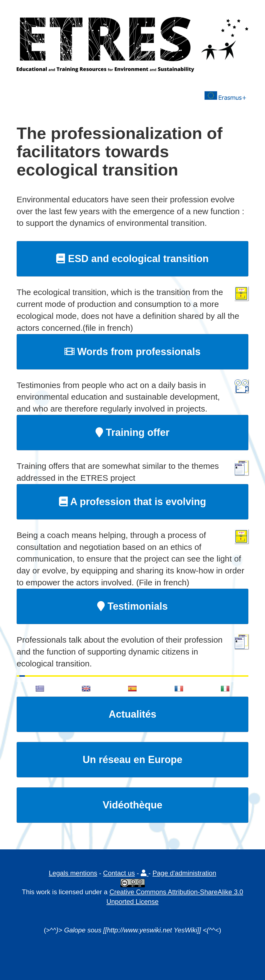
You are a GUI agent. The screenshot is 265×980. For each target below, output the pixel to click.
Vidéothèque (132, 805)
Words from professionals (132, 352)
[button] (145, 873)
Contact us (119, 873)
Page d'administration (184, 873)
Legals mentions (73, 873)
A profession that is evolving (132, 502)
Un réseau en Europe (132, 760)
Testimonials (132, 606)
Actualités (132, 714)
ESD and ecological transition (132, 259)
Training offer (132, 432)
